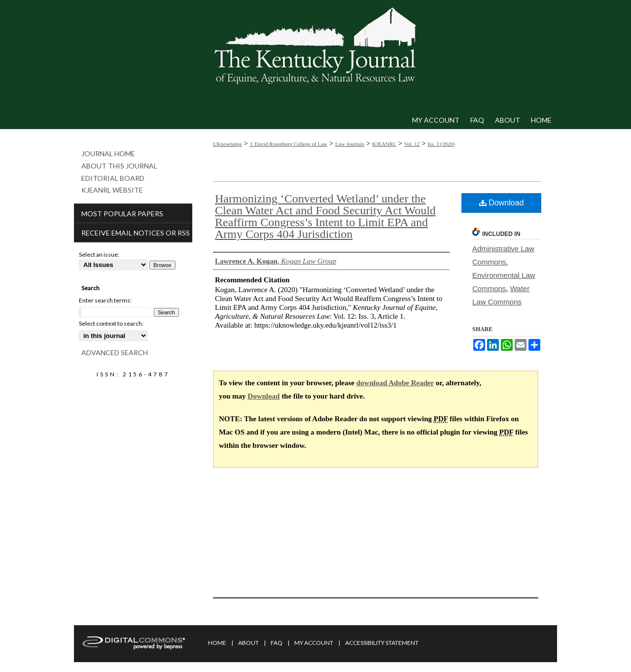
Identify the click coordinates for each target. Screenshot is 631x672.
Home (217, 643)
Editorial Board (113, 178)
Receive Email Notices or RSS (136, 233)
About (248, 643)
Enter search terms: (105, 300)
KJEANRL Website (112, 190)
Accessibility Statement (382, 643)
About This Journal (119, 166)
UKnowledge (228, 144)
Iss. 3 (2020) (441, 144)
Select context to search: (111, 323)
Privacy (218, 666)
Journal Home (108, 154)
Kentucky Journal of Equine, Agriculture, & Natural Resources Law (315, 56)
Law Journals (350, 144)
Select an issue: (99, 254)
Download (502, 203)
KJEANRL (384, 144)
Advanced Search (115, 353)
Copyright (251, 666)
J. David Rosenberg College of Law (289, 144)
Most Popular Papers (122, 214)
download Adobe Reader (395, 383)
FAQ (277, 643)
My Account (314, 643)
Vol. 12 (412, 144)
